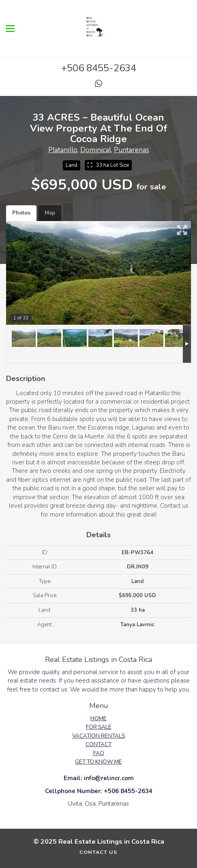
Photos (21, 213)
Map (50, 213)
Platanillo (63, 150)
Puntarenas (132, 150)
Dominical (96, 150)
